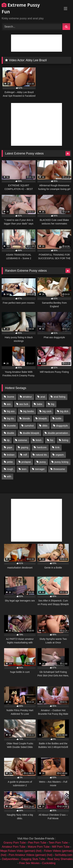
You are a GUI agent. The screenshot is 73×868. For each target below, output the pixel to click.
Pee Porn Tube (37, 843)
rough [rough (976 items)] (10, 469)
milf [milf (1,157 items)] (25, 455)
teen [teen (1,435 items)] (24, 469)
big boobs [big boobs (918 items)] (29, 411)
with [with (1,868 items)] (9, 476)
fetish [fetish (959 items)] (39, 440)
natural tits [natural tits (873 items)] (41, 455)
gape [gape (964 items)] (10, 447)
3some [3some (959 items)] (10, 397)
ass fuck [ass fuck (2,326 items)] (24, 404)
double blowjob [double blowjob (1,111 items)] (31, 433)
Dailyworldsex (10, 859)
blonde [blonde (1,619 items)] (26, 418)
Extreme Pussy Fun (21, 8)
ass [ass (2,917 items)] (9, 404)
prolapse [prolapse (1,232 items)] (26, 462)
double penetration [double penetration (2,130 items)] (58, 433)
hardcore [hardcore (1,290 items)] (42, 447)
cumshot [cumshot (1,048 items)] (29, 426)
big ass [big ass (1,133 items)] (11, 411)
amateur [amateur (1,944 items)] (27, 397)
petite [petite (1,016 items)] (10, 462)
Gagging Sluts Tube (33, 859)
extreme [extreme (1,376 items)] (23, 440)
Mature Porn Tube (39, 847)
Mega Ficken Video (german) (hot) (21, 851)
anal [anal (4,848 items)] (43, 397)
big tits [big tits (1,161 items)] (10, 418)
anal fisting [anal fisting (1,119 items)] (60, 397)
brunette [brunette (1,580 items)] (11, 426)
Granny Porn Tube (15, 843)
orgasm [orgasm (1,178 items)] (60, 455)
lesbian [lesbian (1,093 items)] (11, 455)
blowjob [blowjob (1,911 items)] (43, 418)
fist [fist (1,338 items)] (52, 440)
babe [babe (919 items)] (40, 404)
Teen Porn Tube (58, 843)
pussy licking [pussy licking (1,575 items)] (61, 462)
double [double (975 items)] (10, 433)
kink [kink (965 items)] (57, 447)
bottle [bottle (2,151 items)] (58, 418)
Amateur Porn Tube (14, 847)
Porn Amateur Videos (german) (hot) (31, 855)
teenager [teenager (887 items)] (40, 469)
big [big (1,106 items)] (53, 404)
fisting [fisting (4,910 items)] (65, 440)
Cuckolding (49, 863)
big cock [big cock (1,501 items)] (47, 411)
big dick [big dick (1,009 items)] (64, 411)
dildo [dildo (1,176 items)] (45, 426)
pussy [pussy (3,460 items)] (43, 462)
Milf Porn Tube (61, 847)
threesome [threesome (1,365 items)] (59, 469)
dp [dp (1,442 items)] (8, 440)
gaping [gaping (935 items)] (25, 447)
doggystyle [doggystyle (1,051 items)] (62, 426)
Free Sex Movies (29, 863)
